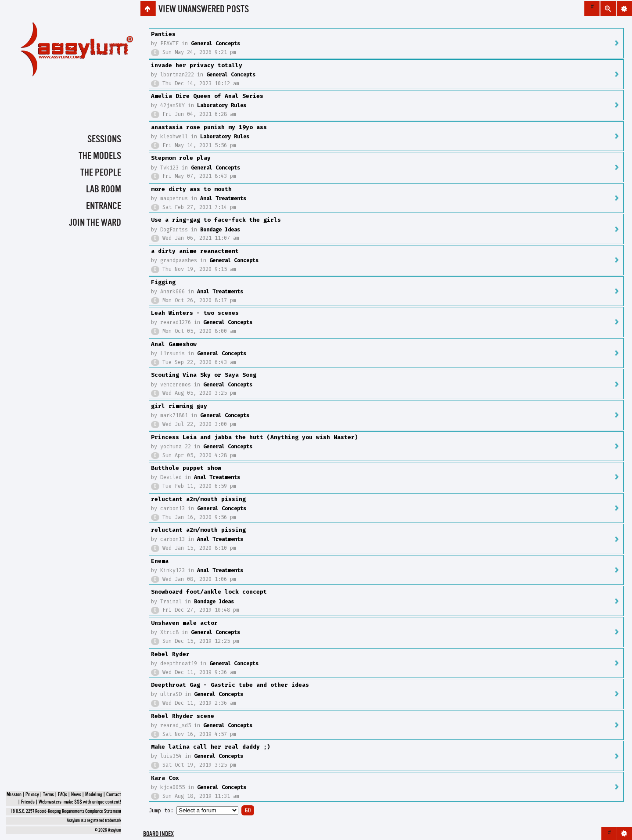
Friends (28, 802)
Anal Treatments (223, 198)
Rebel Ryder (170, 654)
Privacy (32, 795)
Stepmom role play (181, 158)
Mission (14, 795)
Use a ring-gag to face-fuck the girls (216, 220)
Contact (114, 795)
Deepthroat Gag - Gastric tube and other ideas (230, 685)
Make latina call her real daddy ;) (211, 747)
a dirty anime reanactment (195, 251)
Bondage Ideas (220, 230)
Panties (163, 34)
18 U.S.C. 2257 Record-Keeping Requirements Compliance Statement (66, 812)
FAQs (63, 795)
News (76, 795)
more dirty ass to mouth (191, 189)
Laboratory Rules (222, 105)
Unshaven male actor (184, 623)
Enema (160, 561)
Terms (48, 795)
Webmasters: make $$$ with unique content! (80, 802)
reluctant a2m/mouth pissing (198, 499)
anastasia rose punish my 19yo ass (209, 127)
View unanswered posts (204, 10)
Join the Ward (95, 223)
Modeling (94, 795)
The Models (100, 156)
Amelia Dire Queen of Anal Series (207, 96)
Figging (163, 282)
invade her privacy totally (197, 65)
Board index (158, 835)
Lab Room (104, 190)
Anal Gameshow (174, 344)
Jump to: (161, 811)
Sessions (104, 140)
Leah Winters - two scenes (195, 313)
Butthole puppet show (186, 468)
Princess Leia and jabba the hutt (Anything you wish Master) (255, 437)
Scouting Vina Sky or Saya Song (204, 375)
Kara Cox (165, 778)
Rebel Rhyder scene (183, 716)
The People (101, 173)
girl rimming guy (179, 406)
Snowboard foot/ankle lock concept (209, 592)
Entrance (104, 206)
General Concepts (215, 43)
